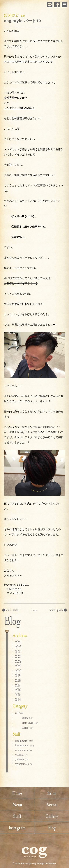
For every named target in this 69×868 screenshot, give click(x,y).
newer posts (58, 610)
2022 (18, 661)
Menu (17, 804)
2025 (18, 647)
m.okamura (24, 750)
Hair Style (30, 723)
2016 (18, 690)
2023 (18, 656)
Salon (52, 793)
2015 (18, 695)
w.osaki (21, 755)
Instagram (17, 828)
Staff (17, 816)
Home (17, 793)
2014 (18, 699)
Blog (52, 828)
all (19, 713)
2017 (18, 685)
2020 (18, 671)
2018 (18, 680)
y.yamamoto (24, 764)
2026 (18, 642)
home (34, 610)
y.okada (22, 759)
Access (52, 804)
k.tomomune (25, 745)
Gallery (52, 816)
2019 (18, 676)
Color (28, 728)
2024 (18, 652)
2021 (18, 666)
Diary (28, 718)
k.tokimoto (24, 741)
